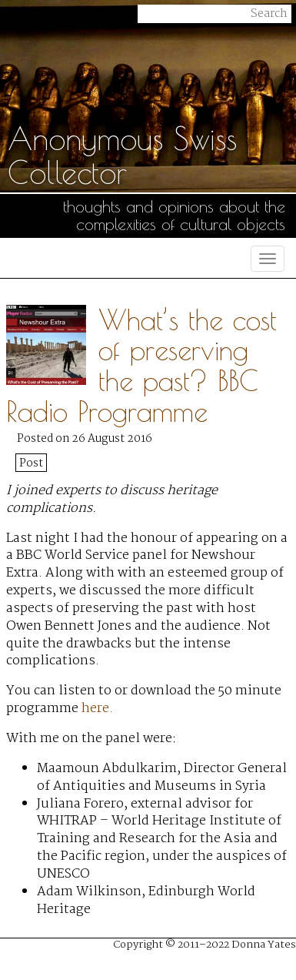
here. (97, 709)
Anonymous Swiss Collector (122, 156)
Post (31, 463)
